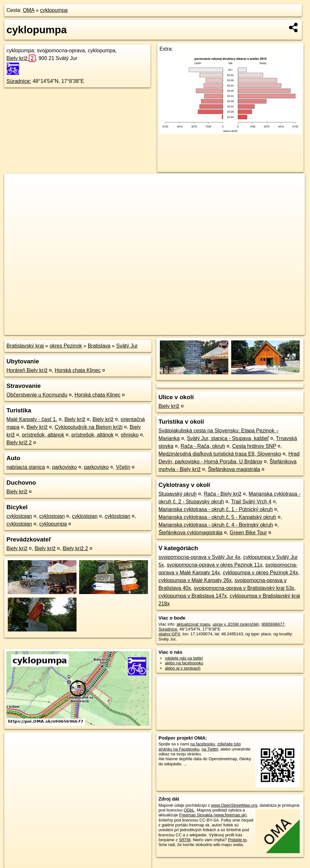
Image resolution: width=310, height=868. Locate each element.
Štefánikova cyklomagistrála (191, 533)
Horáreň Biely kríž (27, 370)
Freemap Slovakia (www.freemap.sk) (213, 815)
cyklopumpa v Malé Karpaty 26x (195, 580)
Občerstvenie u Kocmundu (37, 395)
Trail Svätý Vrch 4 (251, 502)
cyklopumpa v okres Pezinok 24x (260, 573)
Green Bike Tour (248, 533)
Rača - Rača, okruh (203, 446)
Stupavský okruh (178, 494)
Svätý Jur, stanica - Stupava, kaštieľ (228, 438)
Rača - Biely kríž (222, 494)
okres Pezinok (66, 346)
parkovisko (64, 467)
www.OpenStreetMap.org (234, 805)
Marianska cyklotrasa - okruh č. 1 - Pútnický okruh (216, 509)
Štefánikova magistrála (234, 469)
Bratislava (99, 346)
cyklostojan (19, 516)
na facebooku (203, 744)
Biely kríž (21, 58)
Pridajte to (237, 840)
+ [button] (15, 185)
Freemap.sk (227, 330)
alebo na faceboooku (184, 663)
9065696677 (273, 624)
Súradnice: (19, 81)
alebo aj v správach (183, 668)
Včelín (123, 467)
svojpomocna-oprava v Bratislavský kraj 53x (244, 588)
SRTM (185, 840)
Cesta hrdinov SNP (254, 446)
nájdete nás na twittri (184, 658)
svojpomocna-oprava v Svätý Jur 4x (199, 557)
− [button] (15, 195)
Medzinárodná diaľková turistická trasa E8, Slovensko (220, 454)
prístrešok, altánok (43, 435)
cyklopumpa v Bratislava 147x (193, 596)
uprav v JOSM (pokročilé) (236, 624)
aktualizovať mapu (193, 624)
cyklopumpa (54, 10)
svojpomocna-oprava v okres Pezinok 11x (214, 565)
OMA (29, 10)
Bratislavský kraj (25, 346)
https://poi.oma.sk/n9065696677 (276, 330)
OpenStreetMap (194, 330)
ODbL (189, 810)
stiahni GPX (170, 634)
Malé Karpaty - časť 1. (32, 419)
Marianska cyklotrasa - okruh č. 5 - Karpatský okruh (217, 517)
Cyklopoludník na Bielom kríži (88, 427)
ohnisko (130, 435)
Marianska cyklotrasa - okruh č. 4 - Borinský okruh (216, 525)
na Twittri (210, 749)
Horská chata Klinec (77, 370)
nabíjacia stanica (26, 467)
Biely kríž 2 (19, 443)
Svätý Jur (127, 346)
